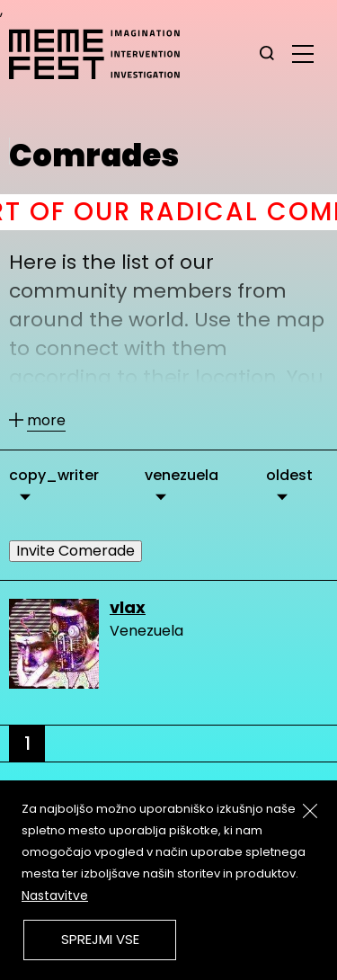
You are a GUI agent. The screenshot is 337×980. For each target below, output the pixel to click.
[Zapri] (310, 811)
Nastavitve (55, 895)
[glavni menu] (303, 53)
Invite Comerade (75, 551)
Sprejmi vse (100, 939)
